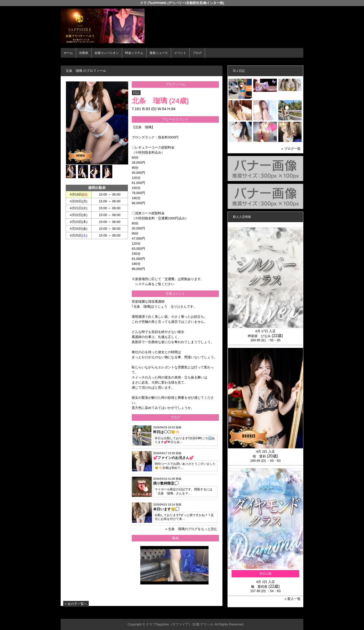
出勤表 (84, 53)
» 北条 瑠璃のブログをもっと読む (191, 529)
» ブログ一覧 (291, 149)
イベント (180, 53)
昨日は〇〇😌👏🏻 (166, 432)
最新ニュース (159, 53)
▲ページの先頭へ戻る (284, 614)
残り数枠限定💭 (166, 483)
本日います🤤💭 (166, 509)
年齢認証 (69, 62)
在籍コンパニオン (107, 53)
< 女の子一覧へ (76, 604)
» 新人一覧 (293, 599)
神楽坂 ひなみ (259, 336)
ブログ (197, 53)
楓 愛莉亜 (259, 587)
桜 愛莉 (259, 456)
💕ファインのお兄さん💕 (173, 458)
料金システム (134, 53)
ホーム (68, 53)
